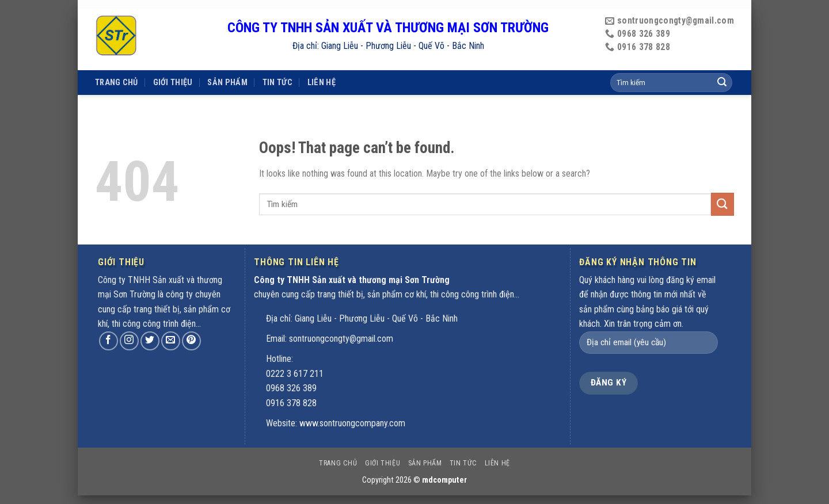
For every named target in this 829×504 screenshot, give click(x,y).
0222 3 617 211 (295, 374)
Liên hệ (322, 65)
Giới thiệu (173, 65)
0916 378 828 (291, 403)
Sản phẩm (227, 65)
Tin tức (277, 65)
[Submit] (722, 204)
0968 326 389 (291, 388)
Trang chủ (117, 65)
